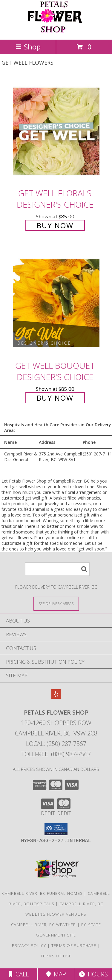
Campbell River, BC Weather (44, 925)
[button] (56, 829)
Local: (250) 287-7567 (56, 744)
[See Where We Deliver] (56, 603)
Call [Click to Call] (19, 974)
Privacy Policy (29, 945)
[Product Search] (57, 569)
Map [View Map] (56, 974)
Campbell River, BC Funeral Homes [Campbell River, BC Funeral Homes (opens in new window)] (43, 893)
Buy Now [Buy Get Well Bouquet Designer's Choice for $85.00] (55, 398)
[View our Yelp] (56, 697)
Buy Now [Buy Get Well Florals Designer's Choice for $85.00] (55, 225)
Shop (28, 47)
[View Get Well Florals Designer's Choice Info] (56, 131)
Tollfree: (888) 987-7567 (56, 754)
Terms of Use (56, 956)
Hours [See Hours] (93, 974)
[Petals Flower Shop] (56, 31)
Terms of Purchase (74, 945)
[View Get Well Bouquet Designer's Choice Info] (56, 303)
